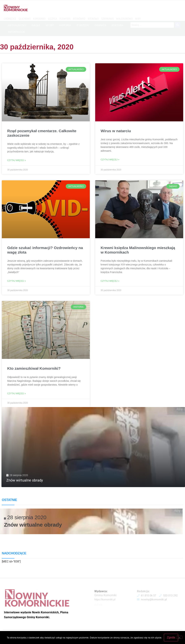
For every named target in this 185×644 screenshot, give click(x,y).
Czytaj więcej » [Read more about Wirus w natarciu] (110, 160)
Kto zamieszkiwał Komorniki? (34, 368)
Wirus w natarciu (116, 131)
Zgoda (171, 637)
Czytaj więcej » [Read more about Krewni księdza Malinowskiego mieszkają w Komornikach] (110, 281)
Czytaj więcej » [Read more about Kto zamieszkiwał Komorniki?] (17, 394)
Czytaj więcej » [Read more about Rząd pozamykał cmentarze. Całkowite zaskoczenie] (17, 160)
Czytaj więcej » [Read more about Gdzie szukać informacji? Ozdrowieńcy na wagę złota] (17, 281)
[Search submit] (178, 25)
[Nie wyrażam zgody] (179, 637)
